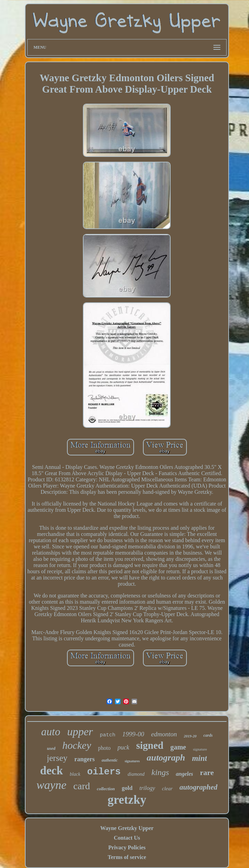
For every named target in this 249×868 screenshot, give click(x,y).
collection (106, 789)
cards (208, 735)
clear (167, 789)
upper (80, 732)
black (75, 774)
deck (51, 771)
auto (51, 732)
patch (108, 735)
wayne (51, 785)
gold (127, 788)
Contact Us (127, 838)
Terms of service (127, 857)
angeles (184, 774)
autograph (166, 758)
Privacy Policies (127, 847)
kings (160, 772)
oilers (104, 772)
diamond (136, 774)
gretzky (127, 800)
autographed (199, 787)
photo (104, 748)
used (51, 748)
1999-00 (133, 734)
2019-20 (190, 736)
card (82, 786)
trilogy (147, 788)
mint (199, 758)
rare (207, 772)
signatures (132, 761)
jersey (57, 758)
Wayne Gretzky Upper (127, 828)
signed (150, 745)
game (178, 747)
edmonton (164, 734)
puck (123, 747)
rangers (84, 759)
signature (200, 749)
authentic (110, 760)
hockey (76, 745)
